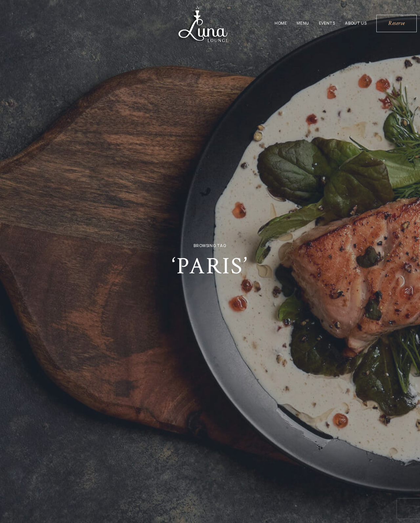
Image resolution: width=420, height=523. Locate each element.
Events (327, 23)
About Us (356, 23)
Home (281, 23)
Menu (303, 23)
